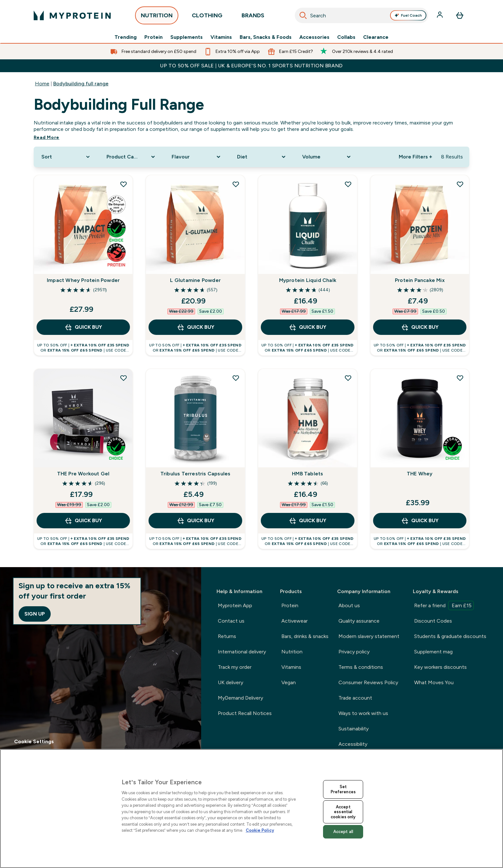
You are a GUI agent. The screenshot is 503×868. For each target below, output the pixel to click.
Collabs (346, 37)
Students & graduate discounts (450, 636)
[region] (251, 808)
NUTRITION (157, 17)
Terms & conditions (361, 667)
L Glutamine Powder (195, 280)
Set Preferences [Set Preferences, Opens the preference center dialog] (343, 789)
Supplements (187, 37)
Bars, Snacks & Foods (266, 37)
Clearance (376, 37)
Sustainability (354, 729)
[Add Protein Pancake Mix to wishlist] (460, 184)
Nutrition (292, 652)
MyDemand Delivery (240, 698)
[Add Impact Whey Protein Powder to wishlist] (124, 184)
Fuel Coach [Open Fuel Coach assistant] (408, 15)
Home (42, 84)
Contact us (231, 621)
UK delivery (230, 682)
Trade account (355, 698)
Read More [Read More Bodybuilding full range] (47, 137)
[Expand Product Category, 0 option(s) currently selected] (131, 157)
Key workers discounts (440, 667)
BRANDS (253, 17)
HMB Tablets (307, 474)
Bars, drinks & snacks (305, 636)
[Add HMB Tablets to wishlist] (348, 378)
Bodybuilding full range (81, 84)
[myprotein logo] (72, 15)
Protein (153, 37)
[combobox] (362, 15)
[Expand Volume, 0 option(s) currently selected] (327, 157)
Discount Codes (433, 621)
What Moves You (434, 682)
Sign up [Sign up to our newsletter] (35, 614)
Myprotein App (235, 605)
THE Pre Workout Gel (83, 474)
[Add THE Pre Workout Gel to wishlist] (124, 378)
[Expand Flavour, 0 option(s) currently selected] (196, 157)
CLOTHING (207, 17)
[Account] (440, 15)
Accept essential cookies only (343, 812)
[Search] (303, 15)
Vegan (289, 682)
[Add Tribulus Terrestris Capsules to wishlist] (236, 378)
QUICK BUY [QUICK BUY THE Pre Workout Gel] (83, 521)
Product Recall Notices (245, 713)
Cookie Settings (34, 741)
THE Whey (420, 474)
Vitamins (221, 37)
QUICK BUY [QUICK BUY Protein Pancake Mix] (420, 327)
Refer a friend (444, 605)
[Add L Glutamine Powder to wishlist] (236, 184)
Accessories (314, 37)
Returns (227, 636)
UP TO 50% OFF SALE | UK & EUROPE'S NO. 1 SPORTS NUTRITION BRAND (251, 66)
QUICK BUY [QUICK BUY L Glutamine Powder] (196, 327)
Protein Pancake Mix (420, 280)
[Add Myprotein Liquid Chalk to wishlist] (348, 184)
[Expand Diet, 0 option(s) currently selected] (262, 157)
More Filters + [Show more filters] (415, 157)
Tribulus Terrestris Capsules (196, 474)
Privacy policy (354, 652)
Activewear (294, 621)
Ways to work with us (363, 713)
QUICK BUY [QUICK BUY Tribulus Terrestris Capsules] (196, 521)
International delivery (242, 652)
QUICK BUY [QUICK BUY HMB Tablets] (307, 521)
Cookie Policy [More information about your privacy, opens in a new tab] (260, 830)
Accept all (343, 832)
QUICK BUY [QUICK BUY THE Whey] (420, 521)
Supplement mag (433, 652)
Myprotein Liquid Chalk (308, 280)
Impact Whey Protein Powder (83, 280)
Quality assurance (359, 621)
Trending (126, 37)
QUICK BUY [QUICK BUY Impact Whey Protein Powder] (83, 327)
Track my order (235, 667)
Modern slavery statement (369, 636)
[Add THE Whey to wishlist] (460, 378)
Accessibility (353, 744)
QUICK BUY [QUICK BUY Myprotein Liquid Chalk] (307, 327)
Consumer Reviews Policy (368, 682)
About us (349, 605)
